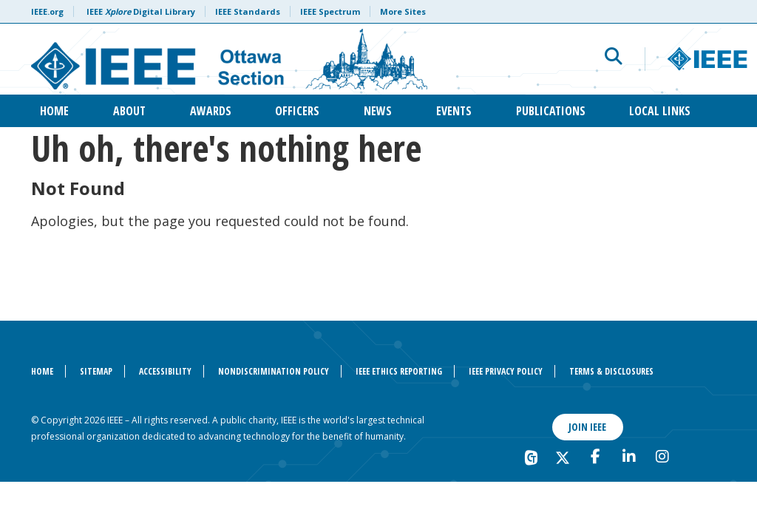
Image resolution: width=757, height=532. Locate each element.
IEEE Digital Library (141, 11)
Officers (297, 111)
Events (454, 111)
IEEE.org (47, 11)
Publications (551, 111)
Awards (211, 111)
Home (54, 111)
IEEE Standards (248, 11)
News (378, 111)
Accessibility (165, 371)
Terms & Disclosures (611, 371)
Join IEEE (587, 427)
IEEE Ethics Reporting (399, 371)
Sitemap (96, 371)
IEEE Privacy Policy (506, 371)
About (129, 111)
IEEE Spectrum (330, 11)
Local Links (660, 111)
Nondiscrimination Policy (274, 371)
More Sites (403, 11)
